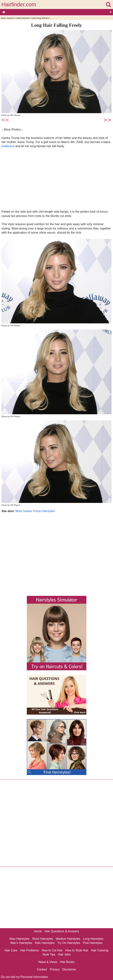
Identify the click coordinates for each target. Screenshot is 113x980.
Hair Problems (30, 950)
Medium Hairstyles (68, 939)
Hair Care (11, 950)
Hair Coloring (100, 950)
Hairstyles (10, 18)
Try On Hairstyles (69, 943)
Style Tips (49, 954)
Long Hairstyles (93, 939)
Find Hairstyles (93, 943)
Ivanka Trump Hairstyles (40, 18)
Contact (42, 969)
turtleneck (8, 146)
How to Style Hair (77, 950)
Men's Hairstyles (21, 943)
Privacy (55, 969)
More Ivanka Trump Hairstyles (35, 511)
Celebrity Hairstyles (23, 18)
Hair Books (67, 962)
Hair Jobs (64, 954)
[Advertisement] (56, 179)
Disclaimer (69, 969)
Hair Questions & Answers (62, 931)
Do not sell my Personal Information (24, 977)
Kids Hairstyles (45, 943)
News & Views (48, 962)
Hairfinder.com (19, 4)
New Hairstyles (19, 939)
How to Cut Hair (52, 950)
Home (3, 18)
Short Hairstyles (43, 939)
